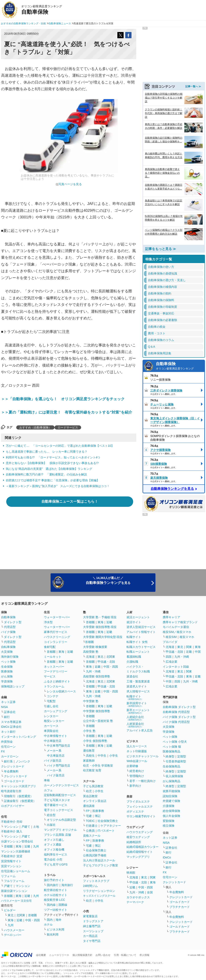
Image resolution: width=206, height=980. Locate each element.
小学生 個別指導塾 (95, 741)
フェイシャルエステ (140, 806)
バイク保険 (8, 632)
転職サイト (134, 637)
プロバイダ (170, 642)
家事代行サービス (56, 632)
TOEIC (90, 821)
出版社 (51, 825)
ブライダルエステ (138, 801)
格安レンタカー (54, 721)
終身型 (170, 756)
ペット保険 (8, 662)
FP (88, 811)
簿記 (98, 816)
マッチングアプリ (138, 857)
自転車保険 (8, 647)
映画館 (131, 873)
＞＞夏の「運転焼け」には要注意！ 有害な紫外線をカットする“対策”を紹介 (67, 412)
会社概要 (41, 955)
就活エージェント (138, 617)
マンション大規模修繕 (16, 851)
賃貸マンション (11, 866)
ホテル (48, 925)
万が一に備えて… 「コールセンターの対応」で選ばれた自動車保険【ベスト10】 (60, 446)
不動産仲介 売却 (12, 822)
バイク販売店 (53, 761)
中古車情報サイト (56, 736)
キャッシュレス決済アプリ (19, 786)
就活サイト (134, 622)
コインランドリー (56, 642)
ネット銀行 (8, 732)
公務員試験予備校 (95, 855)
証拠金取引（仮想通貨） (20, 801)
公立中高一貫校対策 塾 (98, 721)
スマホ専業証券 (11, 722)
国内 (50, 920)
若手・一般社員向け (143, 781)
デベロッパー (13, 935)
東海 (19, 846)
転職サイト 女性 (137, 642)
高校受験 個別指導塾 (97, 676)
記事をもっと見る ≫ (161, 249)
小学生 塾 (89, 731)
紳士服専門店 (92, 926)
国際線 (63, 905)
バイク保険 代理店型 (176, 722)
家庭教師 (89, 761)
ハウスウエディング (140, 832)
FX (3, 751)
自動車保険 (179, 366)
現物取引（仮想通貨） (19, 796)
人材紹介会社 (135, 718)
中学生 (102, 756)
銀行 (7, 717)
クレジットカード (13, 766)
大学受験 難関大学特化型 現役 (103, 637)
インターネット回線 (176, 667)
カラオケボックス (138, 897)
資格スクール (92, 836)
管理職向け (137, 776)
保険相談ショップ (13, 686)
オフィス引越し (54, 840)
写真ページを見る (70, 184)
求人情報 (144, 955)
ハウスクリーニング (57, 637)
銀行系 (8, 761)
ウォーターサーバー (57, 617)
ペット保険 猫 (172, 747)
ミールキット (53, 657)
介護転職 (132, 662)
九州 (36, 846)
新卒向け (135, 786)
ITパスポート (106, 831)
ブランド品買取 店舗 (57, 835)
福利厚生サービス (56, 854)
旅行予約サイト (54, 880)
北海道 (90, 657)
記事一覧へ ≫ (193, 86)
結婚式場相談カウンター (143, 847)
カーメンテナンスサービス (61, 785)
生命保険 (7, 667)
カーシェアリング (56, 711)
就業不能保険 (171, 791)
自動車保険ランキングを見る (172, 489)
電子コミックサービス (58, 810)
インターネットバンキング (19, 737)
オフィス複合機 (54, 849)
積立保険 (169, 826)
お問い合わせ (103, 955)
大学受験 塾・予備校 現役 (100, 617)
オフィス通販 (53, 845)
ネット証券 (8, 702)
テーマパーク (135, 902)
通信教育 (89, 751)
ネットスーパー (54, 667)
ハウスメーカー (14, 930)
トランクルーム (54, 686)
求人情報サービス (138, 691)
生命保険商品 (171, 766)
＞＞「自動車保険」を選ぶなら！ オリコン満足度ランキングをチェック (63, 399)
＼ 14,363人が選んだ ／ (108, 580)
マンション (11, 827)
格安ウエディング (138, 837)
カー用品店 (90, 936)
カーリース (51, 726)
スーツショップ (93, 931)
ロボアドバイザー (13, 806)
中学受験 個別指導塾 (97, 711)
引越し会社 (51, 706)
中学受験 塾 (91, 701)
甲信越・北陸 (106, 662)
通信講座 (89, 806)
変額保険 (169, 821)
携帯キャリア (171, 617)
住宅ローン (8, 747)
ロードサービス (68, 427)
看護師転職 (134, 657)
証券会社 (10, 712)
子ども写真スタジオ (57, 800)
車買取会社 (51, 731)
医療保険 (7, 671)
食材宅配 (50, 647)
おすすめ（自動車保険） (35, 427)
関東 (153, 877)
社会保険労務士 (108, 821)
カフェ (48, 790)
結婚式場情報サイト (140, 852)
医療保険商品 (171, 751)
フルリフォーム (14, 881)
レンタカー (51, 716)
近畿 (27, 846)
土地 (36, 827)
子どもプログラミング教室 (101, 865)
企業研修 (132, 766)
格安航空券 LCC (55, 900)
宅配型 (51, 701)
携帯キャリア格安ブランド (180, 622)
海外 (58, 920)
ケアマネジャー (111, 826)
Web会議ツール (137, 761)
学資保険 (7, 681)
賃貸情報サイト (11, 861)
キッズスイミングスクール (99, 896)
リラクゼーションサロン (99, 891)
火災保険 (7, 652)
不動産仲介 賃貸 (12, 856)
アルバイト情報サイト (141, 632)
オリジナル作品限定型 (61, 820)
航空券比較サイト (56, 890)
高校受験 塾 (91, 652)
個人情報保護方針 (82, 955)
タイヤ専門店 (92, 941)
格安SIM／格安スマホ (177, 632)
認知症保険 (170, 796)
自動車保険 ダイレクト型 (179, 707)
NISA (4, 707)
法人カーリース (137, 746)
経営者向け (137, 771)
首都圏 (8, 846)
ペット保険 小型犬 (175, 742)
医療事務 (98, 811)
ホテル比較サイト (56, 895)
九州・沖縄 (93, 671)
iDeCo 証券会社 (11, 727)
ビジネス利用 (56, 930)
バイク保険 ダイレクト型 (179, 717)
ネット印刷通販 (137, 751)
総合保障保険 (171, 811)
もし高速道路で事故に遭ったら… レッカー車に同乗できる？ (47, 452)
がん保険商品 (171, 781)
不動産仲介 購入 (12, 831)
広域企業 (171, 662)
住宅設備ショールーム (16, 871)
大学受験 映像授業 (95, 647)
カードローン (10, 756)
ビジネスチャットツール (143, 756)
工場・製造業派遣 (138, 681)
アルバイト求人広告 (140, 730)
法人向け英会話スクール (99, 860)
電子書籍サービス (56, 805)
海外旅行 (67, 885)
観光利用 (53, 934)
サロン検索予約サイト (141, 816)
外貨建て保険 (171, 801)
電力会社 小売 (53, 859)
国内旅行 (53, 885)
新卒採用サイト (137, 704)
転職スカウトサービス (141, 647)
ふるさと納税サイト (57, 681)
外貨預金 (7, 742)
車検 (47, 780)
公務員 (90, 831)
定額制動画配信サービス (60, 795)
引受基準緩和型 (176, 761)
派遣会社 (132, 676)
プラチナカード (180, 907)
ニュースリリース (59, 955)
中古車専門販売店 (58, 746)
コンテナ (53, 696)
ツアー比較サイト (56, 910)
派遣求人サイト (137, 686)
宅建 (89, 816)
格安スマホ (187, 637)
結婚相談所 (134, 842)
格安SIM (171, 637)
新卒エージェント (138, 711)
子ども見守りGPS (56, 864)
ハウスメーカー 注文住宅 (16, 901)
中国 (198, 652)
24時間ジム (91, 886)
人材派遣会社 (135, 725)
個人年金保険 (171, 816)
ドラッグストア (93, 921)
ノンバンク (23, 761)
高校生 (90, 756)
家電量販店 (90, 916)
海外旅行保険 (10, 657)
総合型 (51, 815)
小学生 (114, 756)
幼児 (89, 791)
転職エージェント (138, 652)
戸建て (26, 827)
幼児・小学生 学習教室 (98, 766)
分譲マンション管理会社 (17, 841)
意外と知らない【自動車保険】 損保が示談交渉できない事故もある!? (52, 463)
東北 (11, 915)
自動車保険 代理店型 (176, 712)
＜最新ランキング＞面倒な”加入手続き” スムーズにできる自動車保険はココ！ (58, 486)
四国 (169, 657)
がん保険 (7, 676)
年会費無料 (11, 771)
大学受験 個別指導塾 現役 (100, 627)
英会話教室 (90, 796)
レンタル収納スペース (61, 691)
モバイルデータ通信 (176, 627)
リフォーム (8, 876)
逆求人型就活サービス (141, 627)
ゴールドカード (14, 781)
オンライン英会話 (95, 801)
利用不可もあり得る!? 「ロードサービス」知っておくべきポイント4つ (53, 457)
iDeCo (167, 857)
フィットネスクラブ (96, 881)
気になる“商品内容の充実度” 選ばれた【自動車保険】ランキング (49, 469)
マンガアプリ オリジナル (60, 830)
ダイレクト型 (13, 622)
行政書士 (92, 826)
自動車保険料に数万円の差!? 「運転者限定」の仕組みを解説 (46, 474)
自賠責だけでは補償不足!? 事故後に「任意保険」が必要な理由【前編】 (53, 480)
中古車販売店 (53, 741)
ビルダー (10, 910)
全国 (150, 892)
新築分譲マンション (14, 891)
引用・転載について (125, 955)
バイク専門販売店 (58, 766)
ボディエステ (135, 811)
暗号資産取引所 (11, 791)
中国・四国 (32, 920)
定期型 (182, 756)
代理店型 (10, 627)
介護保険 (169, 806)
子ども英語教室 (93, 786)
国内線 (51, 905)
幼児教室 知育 (92, 770)
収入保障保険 (174, 776)
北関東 (21, 915)
